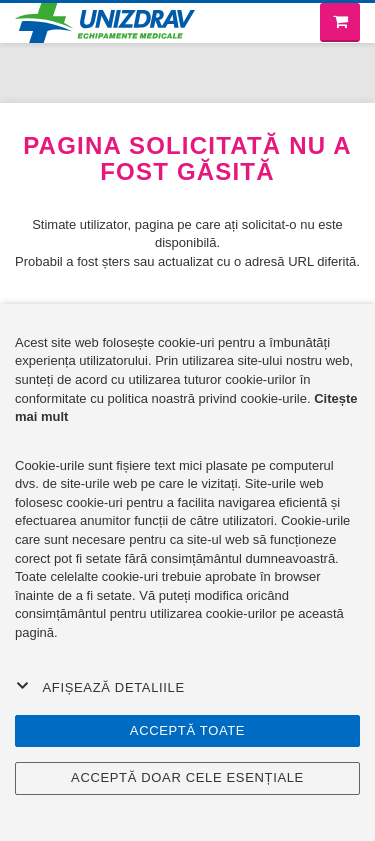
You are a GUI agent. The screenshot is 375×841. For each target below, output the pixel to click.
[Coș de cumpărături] (340, 22)
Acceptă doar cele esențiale (187, 777)
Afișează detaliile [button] (100, 687)
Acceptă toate (187, 730)
